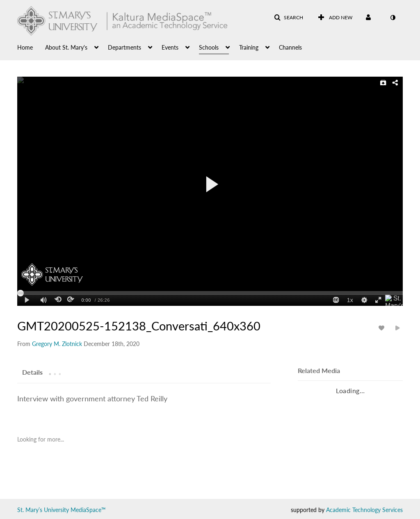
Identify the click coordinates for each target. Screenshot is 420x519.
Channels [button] (290, 47)
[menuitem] (31, 47)
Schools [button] (209, 47)
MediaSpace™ (88, 510)
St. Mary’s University (43, 510)
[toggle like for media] (383, 328)
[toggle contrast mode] (393, 18)
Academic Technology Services (364, 510)
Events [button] (170, 47)
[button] (289, 18)
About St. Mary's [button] (66, 47)
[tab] (32, 372)
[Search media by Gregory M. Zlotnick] (57, 344)
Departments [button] (124, 47)
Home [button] (25, 47)
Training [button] (249, 47)
